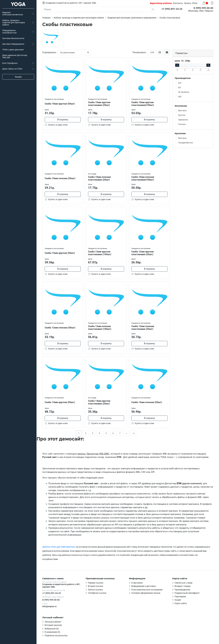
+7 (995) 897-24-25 (52, 593)
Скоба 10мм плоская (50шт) (60, 178)
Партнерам (180, 596)
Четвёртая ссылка (97, 593)
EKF (180, 83)
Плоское (182, 124)
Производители (182, 590)
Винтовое (182, 111)
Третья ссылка (95, 590)
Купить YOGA (191, 3)
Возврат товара (183, 586)
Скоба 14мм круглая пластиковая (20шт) (99, 402)
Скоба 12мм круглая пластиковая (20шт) (143, 253)
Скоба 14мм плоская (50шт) (147, 402)
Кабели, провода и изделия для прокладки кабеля (14, 23)
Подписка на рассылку (56, 635)
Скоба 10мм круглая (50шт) (60, 104)
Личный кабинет (53, 622)
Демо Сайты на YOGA (12, 69)
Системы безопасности (13, 38)
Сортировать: (50, 52)
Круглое (182, 115)
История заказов (53, 625)
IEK (180, 88)
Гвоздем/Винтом (186, 143)
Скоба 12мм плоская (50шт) (60, 328)
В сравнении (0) (52, 632)
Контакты (178, 3)
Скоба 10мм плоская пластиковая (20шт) (99, 178)
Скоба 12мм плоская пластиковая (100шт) (100, 328)
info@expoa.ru (49, 606)
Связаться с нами (183, 583)
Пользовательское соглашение (147, 590)
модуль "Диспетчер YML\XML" (94, 454)
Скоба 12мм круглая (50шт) (60, 253)
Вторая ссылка (96, 586)
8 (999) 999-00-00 (51, 600)
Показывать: (139, 52)
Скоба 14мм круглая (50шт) (60, 402)
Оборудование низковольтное (9, 32)
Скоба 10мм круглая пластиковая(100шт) (143, 104)
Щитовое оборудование (13, 44)
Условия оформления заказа (146, 593)
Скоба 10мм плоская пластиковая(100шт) (143, 178)
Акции (18, 77)
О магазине (137, 583)
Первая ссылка (96, 583)
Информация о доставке (143, 586)
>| (134, 433)
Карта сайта (181, 603)
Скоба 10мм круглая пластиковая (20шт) (99, 104)
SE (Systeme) (184, 92)
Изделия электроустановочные (13, 14)
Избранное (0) (52, 629)
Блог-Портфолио (10, 63)
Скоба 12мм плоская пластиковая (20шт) (143, 328)
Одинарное (183, 120)
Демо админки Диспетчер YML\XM (15, 56)
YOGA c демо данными (13, 50)
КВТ (180, 97)
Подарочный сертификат (187, 593)
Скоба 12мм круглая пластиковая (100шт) (100, 253)
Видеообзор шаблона (161, 3)
